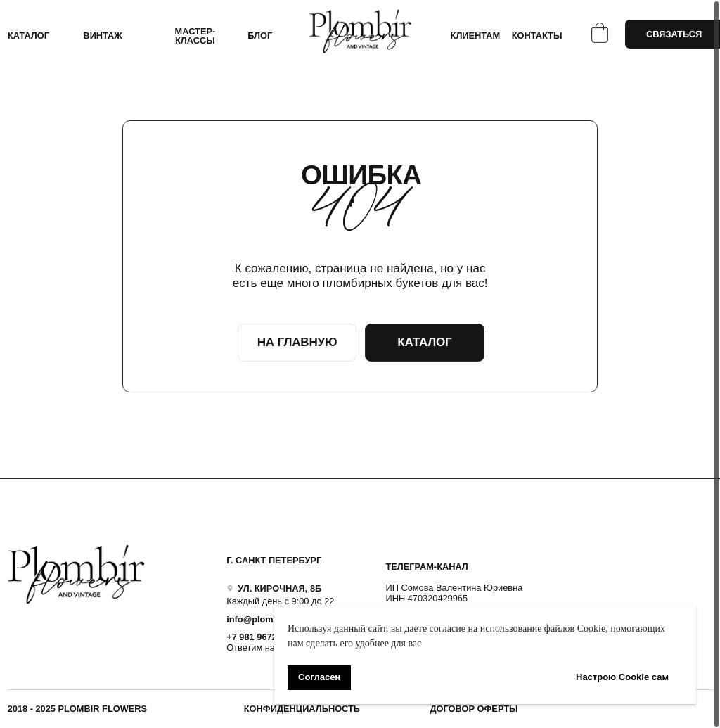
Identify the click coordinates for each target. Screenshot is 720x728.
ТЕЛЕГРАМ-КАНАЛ (426, 567)
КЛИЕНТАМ (476, 36)
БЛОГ (260, 36)
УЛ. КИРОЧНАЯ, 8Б (279, 588)
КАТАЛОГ (28, 36)
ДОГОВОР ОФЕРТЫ (474, 709)
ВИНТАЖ (103, 36)
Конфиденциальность (302, 709)
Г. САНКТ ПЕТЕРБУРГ (274, 560)
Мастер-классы (195, 36)
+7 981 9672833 (259, 637)
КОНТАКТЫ (537, 36)
